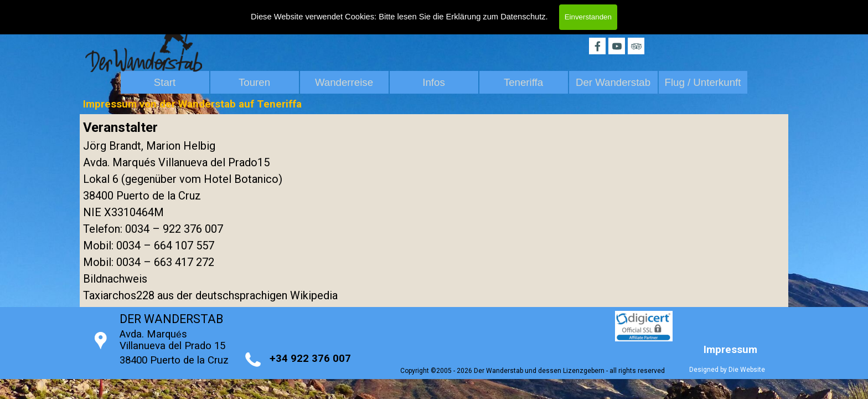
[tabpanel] (434, 211)
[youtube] (617, 46)
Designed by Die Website (727, 370)
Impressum (730, 350)
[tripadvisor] (636, 46)
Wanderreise (344, 82)
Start (165, 82)
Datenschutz (523, 17)
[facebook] (597, 46)
